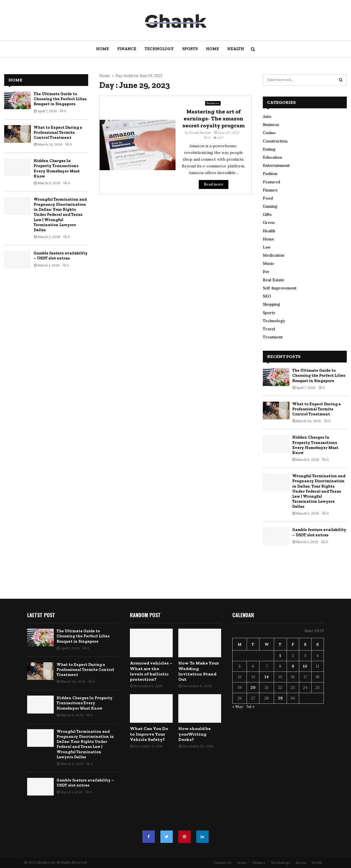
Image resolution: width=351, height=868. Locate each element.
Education (272, 157)
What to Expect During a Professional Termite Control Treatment (58, 133)
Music (269, 263)
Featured (272, 182)
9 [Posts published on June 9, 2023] (293, 666)
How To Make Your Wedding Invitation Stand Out (199, 671)
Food (268, 198)
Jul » (250, 706)
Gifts (267, 214)
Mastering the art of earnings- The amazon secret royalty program (214, 118)
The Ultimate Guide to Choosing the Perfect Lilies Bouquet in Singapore (60, 99)
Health (236, 49)
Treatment (273, 337)
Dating (269, 149)
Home (102, 49)
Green (269, 223)
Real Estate (274, 280)
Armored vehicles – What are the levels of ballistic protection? (151, 671)
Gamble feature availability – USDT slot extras (61, 256)
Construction (275, 141)
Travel (269, 329)
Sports (190, 49)
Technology (159, 49)
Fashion (270, 174)
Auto (267, 116)
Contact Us (223, 863)
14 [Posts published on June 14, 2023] (267, 677)
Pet (266, 272)
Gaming (270, 206)
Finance (127, 49)
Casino (269, 133)
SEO (267, 296)
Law (267, 247)
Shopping (272, 304)
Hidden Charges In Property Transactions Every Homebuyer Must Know (57, 169)
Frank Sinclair (200, 133)
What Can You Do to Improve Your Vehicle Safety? (149, 734)
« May (238, 706)
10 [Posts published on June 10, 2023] (305, 666)
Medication (274, 255)
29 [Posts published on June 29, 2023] (280, 698)
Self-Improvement (280, 288)
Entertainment (276, 165)
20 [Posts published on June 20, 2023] (253, 687)
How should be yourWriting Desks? (195, 734)
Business (213, 103)
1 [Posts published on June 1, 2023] (280, 656)
